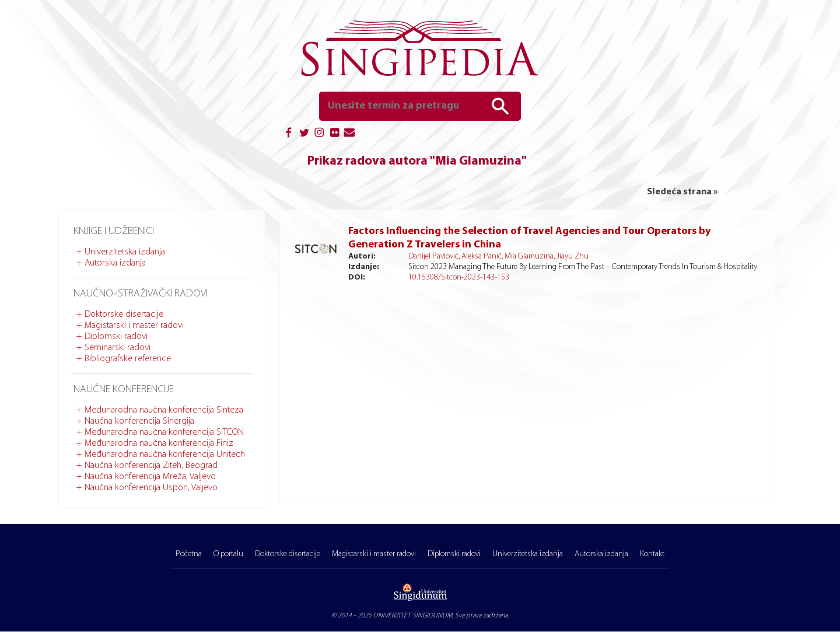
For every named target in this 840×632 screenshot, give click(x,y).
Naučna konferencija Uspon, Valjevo (151, 488)
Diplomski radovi (116, 337)
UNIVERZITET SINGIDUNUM (413, 616)
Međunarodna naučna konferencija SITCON (164, 432)
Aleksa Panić (482, 256)
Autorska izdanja (115, 263)
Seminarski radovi (118, 348)
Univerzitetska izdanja (125, 252)
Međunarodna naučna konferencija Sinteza (164, 410)
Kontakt (652, 554)
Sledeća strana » (682, 192)
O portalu (228, 554)
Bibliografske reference (128, 359)
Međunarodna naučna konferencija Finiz (159, 444)
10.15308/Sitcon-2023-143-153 (459, 277)
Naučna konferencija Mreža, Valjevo (150, 477)
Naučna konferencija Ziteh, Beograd (151, 466)
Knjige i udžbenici (114, 231)
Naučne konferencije (124, 390)
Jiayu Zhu (573, 256)
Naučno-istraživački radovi (141, 294)
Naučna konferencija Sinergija (139, 421)
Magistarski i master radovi (134, 326)
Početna (189, 554)
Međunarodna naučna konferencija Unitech (165, 455)
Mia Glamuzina (529, 256)
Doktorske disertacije (124, 315)
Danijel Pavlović (433, 256)
